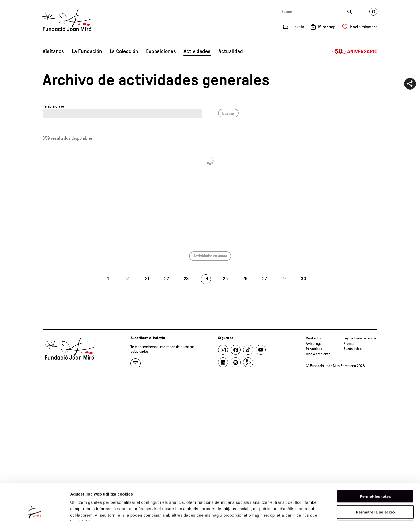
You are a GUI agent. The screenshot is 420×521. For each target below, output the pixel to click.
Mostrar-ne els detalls (91, 510)
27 (265, 279)
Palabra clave (53, 106)
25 (225, 279)
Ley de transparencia (360, 338)
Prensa (349, 344)
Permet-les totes (375, 459)
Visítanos (53, 51)
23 (186, 279)
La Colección (124, 51)
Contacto (313, 338)
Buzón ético (352, 349)
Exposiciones (161, 51)
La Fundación (87, 51)
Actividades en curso (210, 256)
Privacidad (314, 349)
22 (167, 279)
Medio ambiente (318, 354)
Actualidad (231, 51)
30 (303, 279)
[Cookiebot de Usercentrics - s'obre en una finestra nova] (35, 511)
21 (147, 279)
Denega (375, 491)
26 (245, 279)
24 (206, 279)
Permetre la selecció (375, 475)
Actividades (197, 51)
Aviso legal (314, 344)
